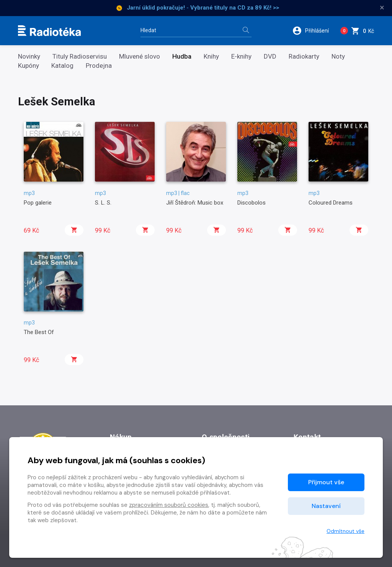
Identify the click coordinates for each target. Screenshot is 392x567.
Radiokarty (304, 57)
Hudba (182, 57)
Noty (338, 57)
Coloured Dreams (331, 203)
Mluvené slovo (140, 57)
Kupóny (29, 66)
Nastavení (326, 506)
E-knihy (241, 57)
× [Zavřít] (382, 8)
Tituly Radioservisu (80, 57)
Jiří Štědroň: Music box (195, 203)
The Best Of (39, 332)
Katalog (62, 66)
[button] (313, 31)
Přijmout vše (326, 482)
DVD (270, 57)
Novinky (29, 57)
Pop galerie (38, 203)
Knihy (211, 57)
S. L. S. (103, 203)
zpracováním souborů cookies (169, 505)
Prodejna (99, 66)
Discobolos (252, 203)
